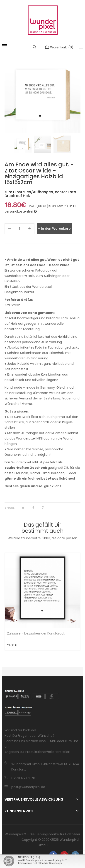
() (59, 47)
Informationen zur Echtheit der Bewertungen (40, 863)
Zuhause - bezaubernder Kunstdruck (36, 633)
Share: (10, 508)
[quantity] (19, 229)
